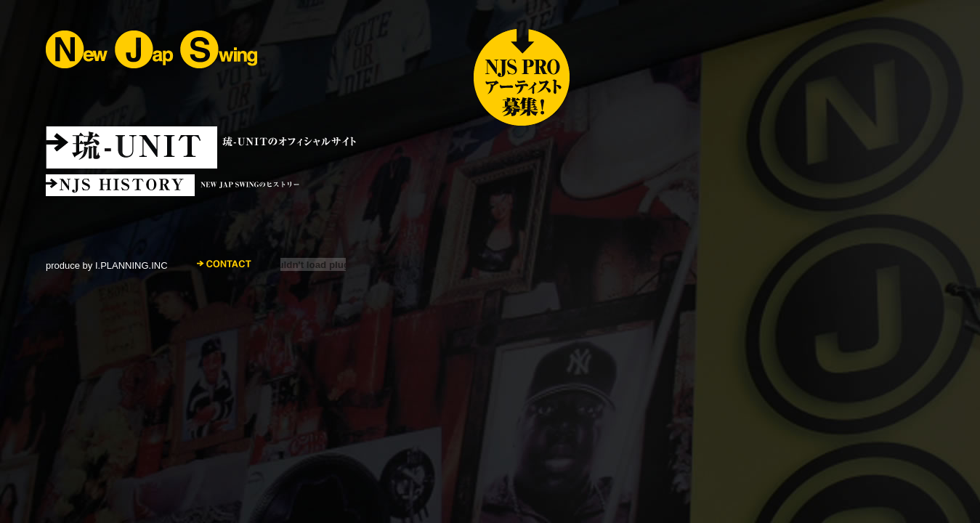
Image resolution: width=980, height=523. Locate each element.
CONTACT (224, 264)
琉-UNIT (212, 147)
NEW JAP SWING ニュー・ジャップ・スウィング (151, 49)
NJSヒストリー (292, 185)
